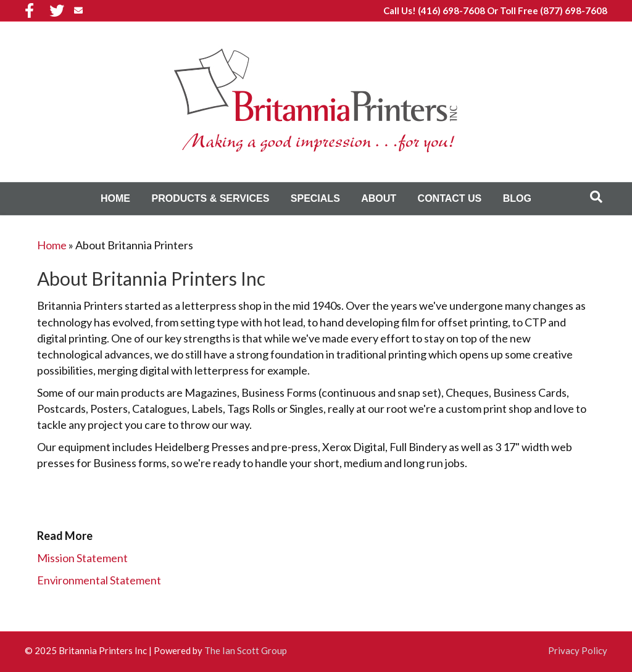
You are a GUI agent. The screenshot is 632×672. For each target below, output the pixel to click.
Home (115, 198)
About (379, 198)
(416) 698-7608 (451, 10)
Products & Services (210, 198)
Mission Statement (82, 558)
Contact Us (450, 198)
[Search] (596, 197)
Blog (517, 198)
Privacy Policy (578, 650)
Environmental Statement (99, 580)
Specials (315, 198)
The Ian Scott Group (246, 650)
